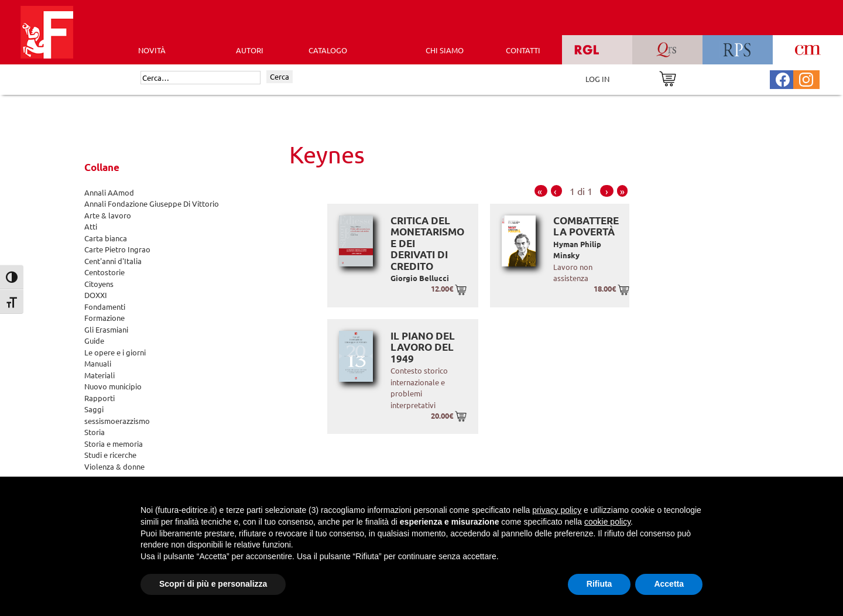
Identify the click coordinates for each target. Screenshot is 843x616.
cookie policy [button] (607, 522)
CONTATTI (523, 50)
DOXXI (96, 295)
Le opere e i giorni (115, 352)
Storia (95, 432)
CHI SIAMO (445, 50)
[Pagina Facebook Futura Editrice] (783, 78)
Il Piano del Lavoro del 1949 (423, 347)
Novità (152, 50)
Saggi (94, 409)
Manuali (98, 363)
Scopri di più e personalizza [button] (213, 584)
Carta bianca (106, 238)
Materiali (100, 375)
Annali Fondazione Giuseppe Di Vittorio (152, 203)
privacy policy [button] (557, 510)
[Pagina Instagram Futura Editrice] (806, 78)
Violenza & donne (114, 466)
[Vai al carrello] (668, 78)
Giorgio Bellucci (420, 278)
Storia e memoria (114, 444)
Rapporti (100, 398)
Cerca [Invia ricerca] (280, 76)
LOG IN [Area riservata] (597, 79)
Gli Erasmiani (106, 329)
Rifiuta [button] (599, 584)
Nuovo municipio (113, 386)
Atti (91, 226)
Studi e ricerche (110, 455)
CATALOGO (328, 50)
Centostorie (104, 272)
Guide (94, 340)
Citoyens (99, 284)
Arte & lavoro (108, 215)
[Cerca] (201, 78)
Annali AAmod (109, 192)
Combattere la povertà (586, 226)
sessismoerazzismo (117, 421)
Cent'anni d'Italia (113, 261)
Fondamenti (105, 307)
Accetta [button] (669, 584)
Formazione (104, 318)
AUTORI (250, 50)
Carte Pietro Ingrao (117, 249)
